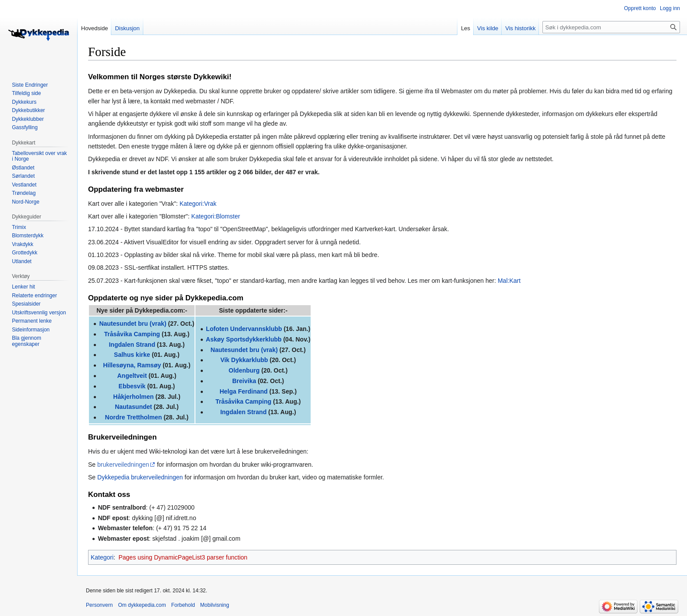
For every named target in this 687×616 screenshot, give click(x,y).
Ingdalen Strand (132, 345)
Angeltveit (132, 376)
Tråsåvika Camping (132, 334)
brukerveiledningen (123, 465)
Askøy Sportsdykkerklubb (244, 339)
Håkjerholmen (133, 397)
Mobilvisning (215, 605)
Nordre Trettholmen (134, 417)
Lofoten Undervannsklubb (244, 329)
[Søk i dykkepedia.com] (611, 27)
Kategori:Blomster (216, 216)
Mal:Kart (509, 281)
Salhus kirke (132, 355)
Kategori (102, 557)
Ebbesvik (132, 386)
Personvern (99, 605)
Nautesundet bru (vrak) (133, 324)
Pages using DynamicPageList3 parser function (183, 557)
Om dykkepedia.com (142, 605)
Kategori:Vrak (198, 204)
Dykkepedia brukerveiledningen (140, 477)
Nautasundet (133, 407)
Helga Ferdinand (244, 391)
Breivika (244, 381)
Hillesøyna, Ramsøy (132, 365)
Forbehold (183, 605)
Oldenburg (244, 370)
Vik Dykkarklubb (244, 360)
